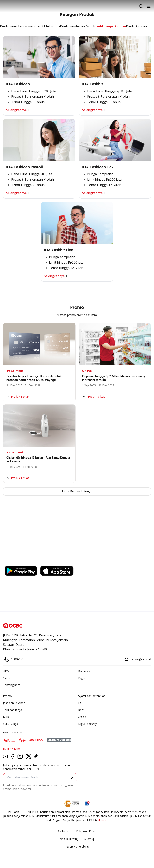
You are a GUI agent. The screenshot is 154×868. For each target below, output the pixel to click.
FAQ (81, 703)
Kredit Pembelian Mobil (77, 26)
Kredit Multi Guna (47, 26)
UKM (6, 671)
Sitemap (90, 839)
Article (82, 717)
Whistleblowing (69, 839)
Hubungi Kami (12, 749)
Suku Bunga (11, 724)
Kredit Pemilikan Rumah (17, 26)
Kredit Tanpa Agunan (110, 26)
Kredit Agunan (136, 26)
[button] (71, 777)
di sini (102, 820)
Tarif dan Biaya (13, 710)
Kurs (6, 717)
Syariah (8, 678)
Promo (7, 696)
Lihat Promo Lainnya (77, 492)
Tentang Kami (12, 685)
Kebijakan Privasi (87, 831)
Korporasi (84, 671)
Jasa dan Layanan (14, 703)
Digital (82, 678)
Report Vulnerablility (77, 846)
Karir (81, 710)
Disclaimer (63, 831)
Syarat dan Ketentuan (92, 696)
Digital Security (88, 724)
